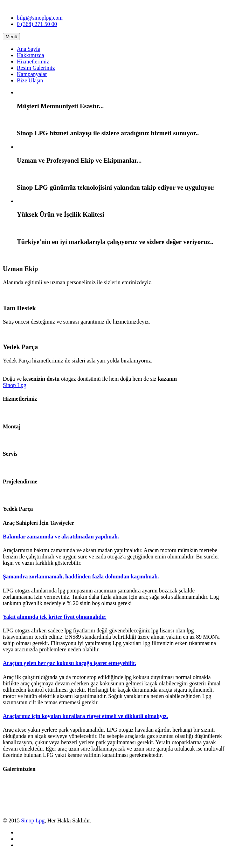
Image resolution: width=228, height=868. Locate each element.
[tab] (114, 537)
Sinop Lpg (15, 385)
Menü (11, 37)
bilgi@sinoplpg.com (40, 18)
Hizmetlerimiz (33, 62)
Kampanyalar (32, 74)
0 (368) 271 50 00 (37, 24)
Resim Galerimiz (36, 68)
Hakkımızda (30, 55)
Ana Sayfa (29, 49)
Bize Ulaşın (30, 80)
